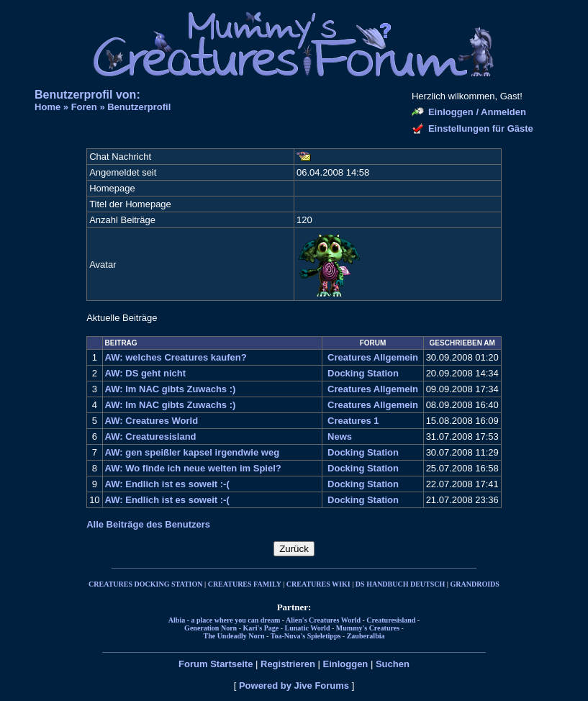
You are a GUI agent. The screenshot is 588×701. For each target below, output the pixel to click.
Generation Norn (211, 628)
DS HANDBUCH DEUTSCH (400, 584)
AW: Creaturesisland (151, 437)
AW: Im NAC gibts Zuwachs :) (171, 389)
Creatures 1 (353, 421)
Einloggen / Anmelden (477, 112)
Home (48, 107)
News (340, 437)
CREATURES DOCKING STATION (145, 584)
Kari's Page (261, 628)
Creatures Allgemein (373, 357)
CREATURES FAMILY (245, 584)
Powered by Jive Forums (294, 686)
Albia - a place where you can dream (224, 620)
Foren (84, 107)
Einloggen (345, 664)
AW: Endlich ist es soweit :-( (167, 484)
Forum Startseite (216, 664)
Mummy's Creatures (368, 628)
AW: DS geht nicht (145, 373)
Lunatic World (308, 628)
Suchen (393, 664)
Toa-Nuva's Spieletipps (306, 636)
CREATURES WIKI (318, 584)
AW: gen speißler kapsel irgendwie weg (193, 452)
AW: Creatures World (152, 421)
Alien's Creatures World (323, 620)
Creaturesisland (391, 620)
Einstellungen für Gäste (481, 128)
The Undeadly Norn (234, 636)
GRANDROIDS (475, 584)
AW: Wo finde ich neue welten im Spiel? (193, 468)
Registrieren (288, 664)
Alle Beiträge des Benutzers (148, 524)
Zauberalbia (366, 636)
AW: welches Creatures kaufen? (176, 357)
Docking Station (363, 373)
